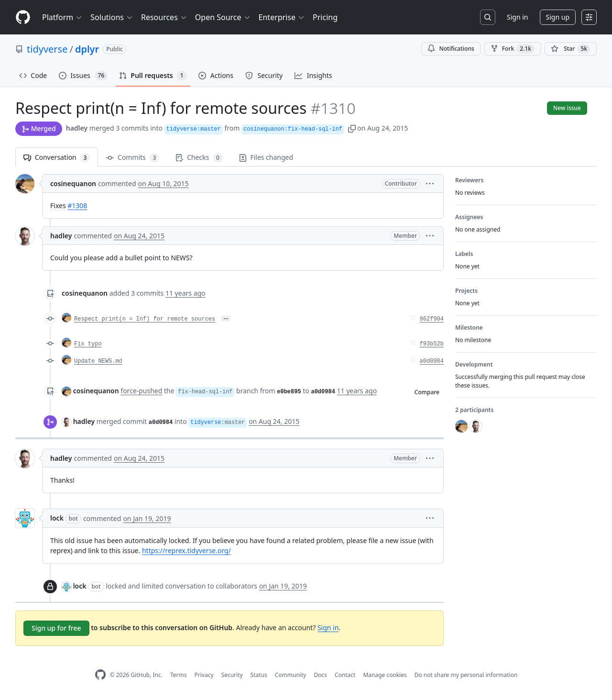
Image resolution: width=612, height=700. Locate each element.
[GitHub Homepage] (100, 675)
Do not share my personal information (466, 675)
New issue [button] (567, 108)
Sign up (558, 17)
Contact (345, 675)
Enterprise (282, 17)
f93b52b (432, 344)
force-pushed (141, 391)
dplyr (87, 49)
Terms (179, 675)
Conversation (57, 158)
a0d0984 (432, 361)
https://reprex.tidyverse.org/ (186, 550)
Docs (320, 675)
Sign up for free (56, 628)
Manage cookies (385, 675)
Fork (513, 49)
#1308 (77, 206)
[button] (352, 128)
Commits (133, 158)
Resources (164, 17)
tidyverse (47, 49)
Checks (199, 158)
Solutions (112, 17)
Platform (62, 17)
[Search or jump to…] (488, 17)
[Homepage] (23, 17)
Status (259, 675)
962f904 (432, 319)
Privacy (204, 675)
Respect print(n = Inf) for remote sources (145, 319)
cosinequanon (73, 183)
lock (57, 518)
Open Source (223, 17)
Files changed (266, 157)
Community (291, 675)
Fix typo (88, 344)
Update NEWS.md (98, 361)
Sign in (517, 17)
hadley (77, 128)
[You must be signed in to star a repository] (571, 49)
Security (232, 675)
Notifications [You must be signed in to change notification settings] (451, 49)
